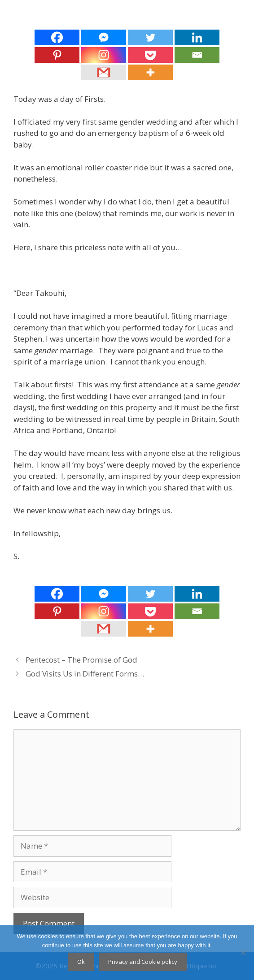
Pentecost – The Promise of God (81, 660)
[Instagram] (104, 55)
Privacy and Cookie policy (143, 962)
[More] (150, 72)
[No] (243, 953)
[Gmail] (104, 72)
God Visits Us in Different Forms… (85, 674)
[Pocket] (150, 55)
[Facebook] (57, 37)
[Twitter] (150, 37)
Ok (81, 962)
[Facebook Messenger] (104, 37)
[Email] (197, 55)
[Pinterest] (57, 55)
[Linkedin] (197, 37)
